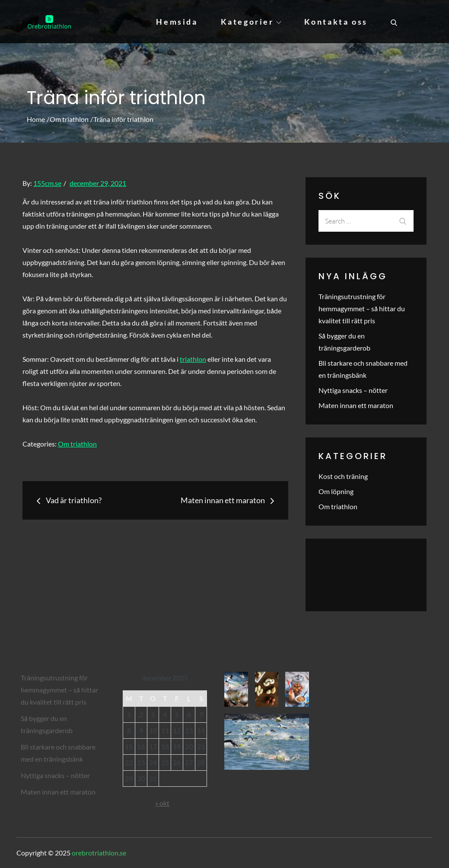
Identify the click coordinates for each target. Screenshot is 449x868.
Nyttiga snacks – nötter (353, 390)
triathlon (193, 359)
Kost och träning (343, 476)
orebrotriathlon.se (99, 853)
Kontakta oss (336, 22)
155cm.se (47, 183)
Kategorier (251, 22)
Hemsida (177, 22)
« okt (162, 803)
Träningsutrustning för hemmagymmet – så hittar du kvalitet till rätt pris (362, 308)
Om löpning (336, 491)
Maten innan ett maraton (356, 405)
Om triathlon (77, 444)
